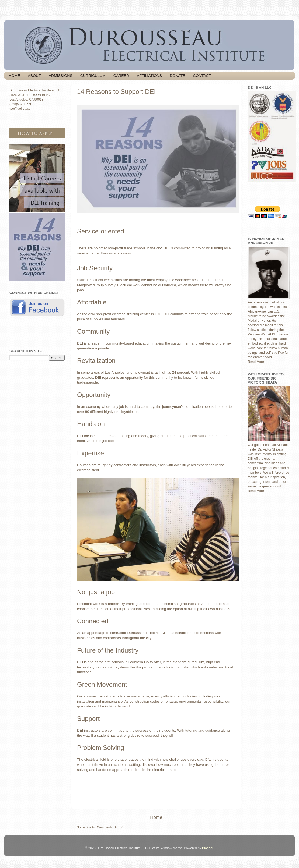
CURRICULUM (93, 76)
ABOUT (34, 76)
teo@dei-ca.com (21, 109)
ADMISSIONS (61, 76)
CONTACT (202, 76)
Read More (256, 362)
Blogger (208, 848)
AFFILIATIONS (149, 76)
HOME (15, 76)
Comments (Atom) (110, 827)
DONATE (177, 76)
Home (156, 817)
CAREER (121, 76)
